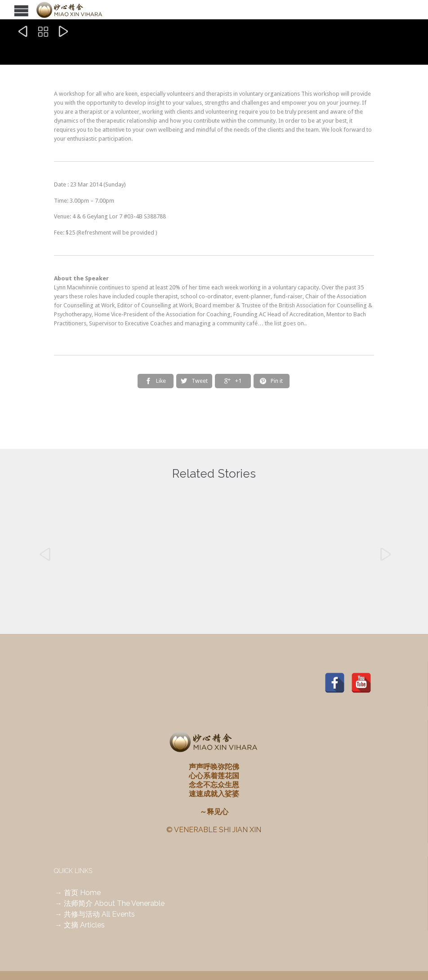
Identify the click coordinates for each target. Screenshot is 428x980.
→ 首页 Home (78, 893)
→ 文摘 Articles (80, 925)
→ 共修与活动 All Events (95, 914)
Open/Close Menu (8, 10)
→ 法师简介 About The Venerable (110, 903)
